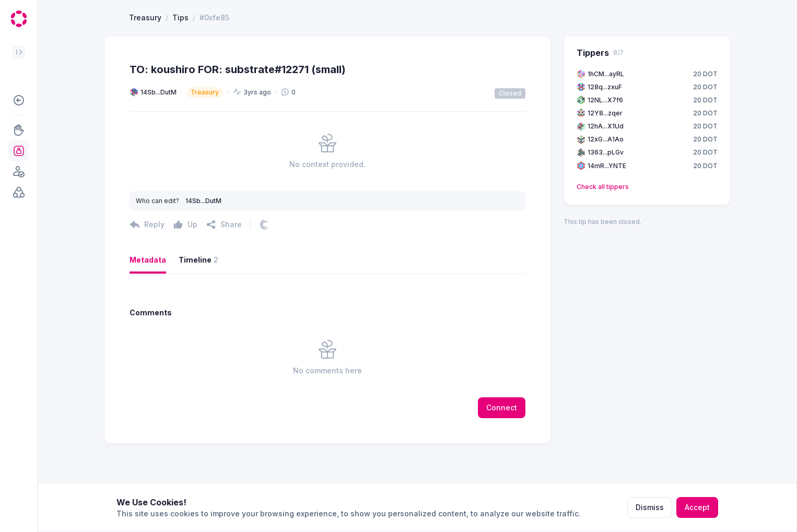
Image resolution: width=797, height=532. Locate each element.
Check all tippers (603, 225)
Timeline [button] (198, 298)
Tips (180, 56)
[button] (19, 100)
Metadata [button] (148, 298)
